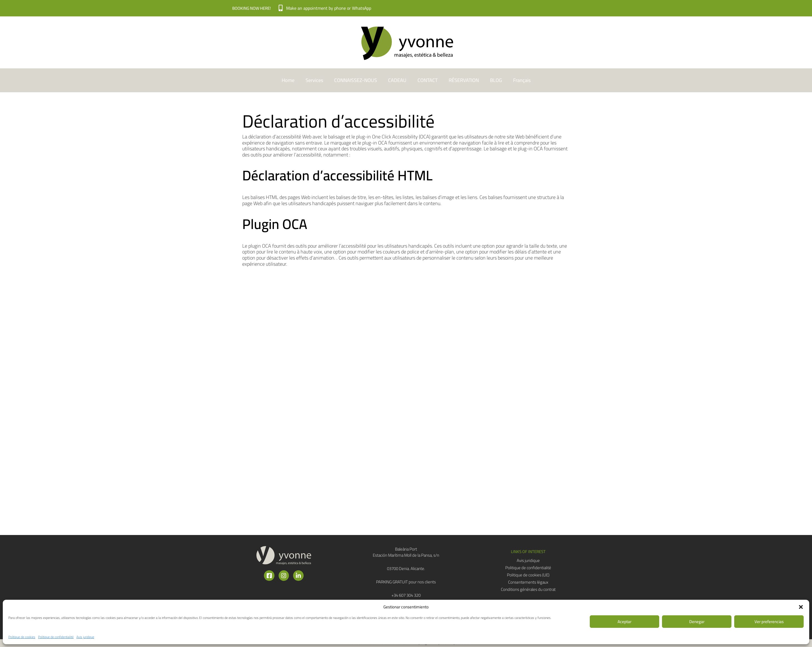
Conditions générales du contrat (528, 589)
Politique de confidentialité (56, 637)
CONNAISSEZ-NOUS (356, 80)
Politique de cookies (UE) (528, 575)
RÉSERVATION (464, 80)
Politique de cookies (22, 637)
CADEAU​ (397, 80)
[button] (801, 607)
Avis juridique (85, 637)
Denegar (697, 622)
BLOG (496, 80)
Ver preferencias (769, 622)
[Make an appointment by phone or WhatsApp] (281, 8)
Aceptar (624, 622)
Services (314, 80)
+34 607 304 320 (406, 595)
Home (288, 80)
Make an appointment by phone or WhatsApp (329, 8)
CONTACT (428, 80)
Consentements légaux (528, 582)
